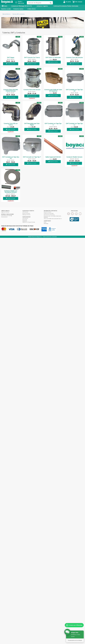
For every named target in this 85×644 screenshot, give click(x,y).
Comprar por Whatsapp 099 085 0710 (22, 6)
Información (25, 212)
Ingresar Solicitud (5, 212)
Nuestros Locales (6, 9)
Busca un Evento (26, 213)
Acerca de (25, 219)
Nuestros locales (48, 212)
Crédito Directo (31, 9)
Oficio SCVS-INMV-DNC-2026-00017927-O (53, 219)
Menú (4, 6)
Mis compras (77, 2)
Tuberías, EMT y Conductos (18, 14)
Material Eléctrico (6, 14)
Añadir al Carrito (11, 64)
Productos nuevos (18, 9)
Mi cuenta (67, 2)
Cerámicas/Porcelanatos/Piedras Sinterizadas (66, 6)
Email (45, 222)
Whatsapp (46, 223)
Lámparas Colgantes (42, 6)
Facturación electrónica (49, 215)
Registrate (25, 221)
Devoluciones (4, 217)
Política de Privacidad (49, 213)
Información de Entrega (7, 216)
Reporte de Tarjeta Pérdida (29, 222)
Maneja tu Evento (26, 215)
